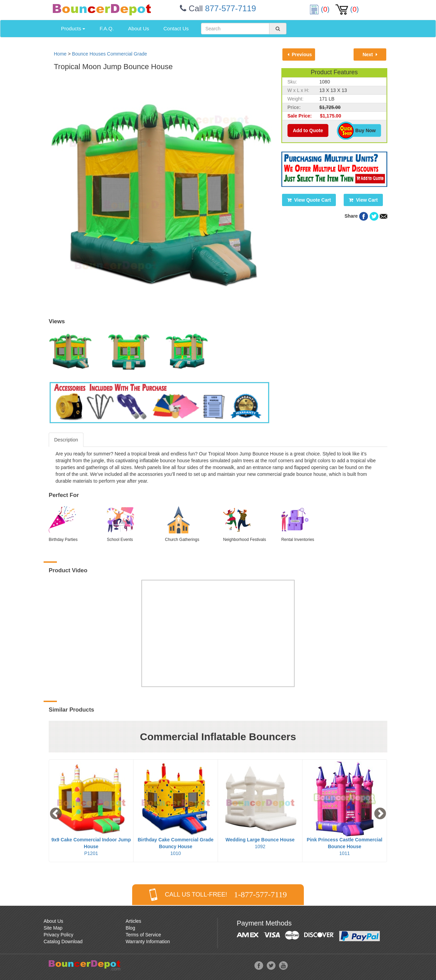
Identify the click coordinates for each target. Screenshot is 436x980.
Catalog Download (63, 942)
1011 (345, 846)
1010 (176, 846)
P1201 (91, 846)
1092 (260, 843)
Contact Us (176, 28)
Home (60, 54)
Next (370, 55)
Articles (134, 921)
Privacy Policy (58, 935)
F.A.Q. (107, 28)
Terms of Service (143, 935)
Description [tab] (66, 440)
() (321, 9)
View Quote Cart (309, 200)
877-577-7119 (230, 8)
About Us (139, 28)
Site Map (53, 928)
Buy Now (362, 130)
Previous (300, 55)
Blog (130, 928)
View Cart (363, 200)
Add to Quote (308, 130)
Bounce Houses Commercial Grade (109, 54)
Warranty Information (148, 942)
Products (73, 28)
